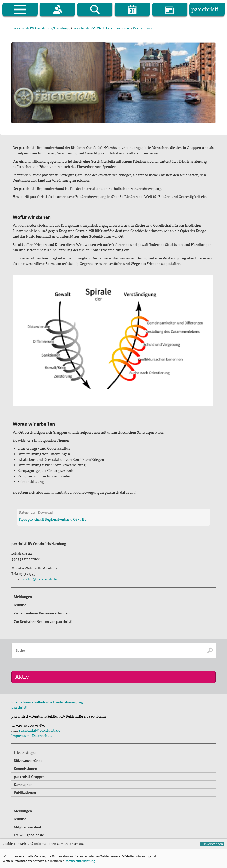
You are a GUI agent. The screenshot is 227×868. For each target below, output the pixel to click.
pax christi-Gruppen (29, 777)
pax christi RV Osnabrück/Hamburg (41, 28)
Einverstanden (212, 844)
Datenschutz (42, 736)
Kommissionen (25, 769)
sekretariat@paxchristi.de (40, 730)
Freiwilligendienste (29, 835)
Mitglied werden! (27, 827)
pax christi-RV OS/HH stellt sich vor (101, 28)
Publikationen (25, 792)
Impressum (20, 736)
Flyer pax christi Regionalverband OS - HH (52, 519)
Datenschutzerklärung (80, 861)
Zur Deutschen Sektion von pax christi (43, 622)
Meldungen (23, 597)
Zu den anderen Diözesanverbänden (42, 613)
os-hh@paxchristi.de (40, 579)
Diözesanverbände (28, 761)
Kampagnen (23, 785)
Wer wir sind (143, 28)
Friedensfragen (26, 752)
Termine (20, 605)
